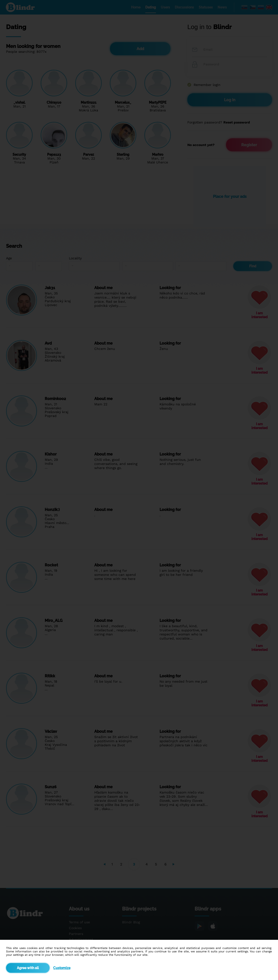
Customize (62, 968)
